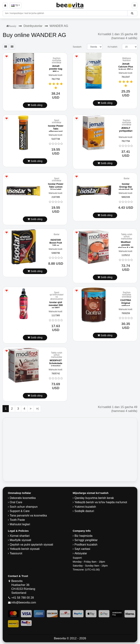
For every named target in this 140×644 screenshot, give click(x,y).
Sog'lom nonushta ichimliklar (57, 60)
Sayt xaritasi (82, 549)
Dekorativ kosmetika (23, 498)
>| (37, 409)
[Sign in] (5, 5)
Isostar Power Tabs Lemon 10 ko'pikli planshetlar (56, 188)
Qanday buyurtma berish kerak (94, 498)
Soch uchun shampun (24, 507)
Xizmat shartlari (20, 536)
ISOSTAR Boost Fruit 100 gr (56, 243)
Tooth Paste (17, 520)
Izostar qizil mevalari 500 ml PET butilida (56, 306)
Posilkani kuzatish (86, 545)
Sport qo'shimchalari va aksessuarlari (57, 296)
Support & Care (20, 511)
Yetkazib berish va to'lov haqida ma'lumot (101, 502)
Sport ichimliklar (57, 121)
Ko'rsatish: (113, 47)
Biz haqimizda (83, 536)
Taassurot (16, 553)
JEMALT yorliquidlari (126, 129)
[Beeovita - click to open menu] (135, 5)
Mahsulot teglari (20, 524)
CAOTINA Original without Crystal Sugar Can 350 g (126, 306)
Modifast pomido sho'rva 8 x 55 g (126, 246)
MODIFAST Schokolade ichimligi (56, 363)
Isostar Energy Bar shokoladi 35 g (126, 188)
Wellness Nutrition (127, 59)
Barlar (127, 179)
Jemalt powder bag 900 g (56, 69)
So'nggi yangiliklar (86, 540)
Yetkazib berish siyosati (25, 549)
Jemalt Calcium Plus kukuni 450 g (126, 67)
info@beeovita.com (24, 602)
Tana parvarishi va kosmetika (28, 516)
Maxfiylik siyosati (20, 540)
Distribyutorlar (33, 26)
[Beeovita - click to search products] (132, 13)
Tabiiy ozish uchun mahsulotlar (127, 237)
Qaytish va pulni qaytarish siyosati (31, 545)
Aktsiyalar (81, 553)
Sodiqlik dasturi (84, 511)
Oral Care (16, 502)
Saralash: (77, 47)
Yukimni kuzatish (85, 507)
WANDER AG (59, 26)
